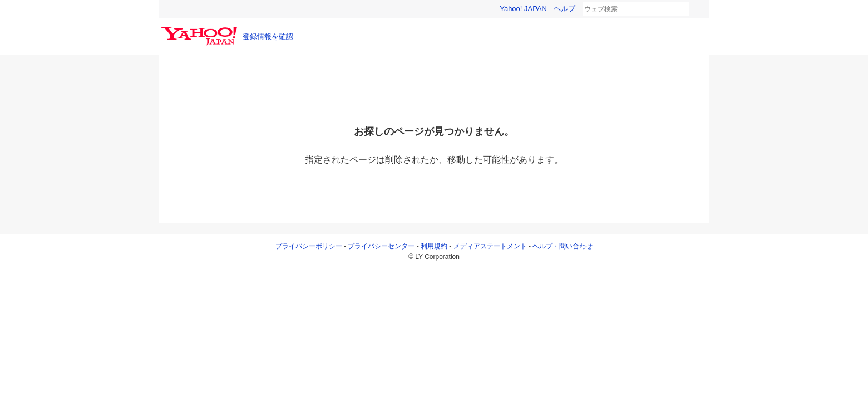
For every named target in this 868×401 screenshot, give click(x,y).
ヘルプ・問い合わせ (563, 246)
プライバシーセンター (381, 246)
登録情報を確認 (268, 36)
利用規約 (434, 246)
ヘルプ (564, 9)
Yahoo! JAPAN (523, 9)
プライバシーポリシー (309, 246)
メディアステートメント (490, 246)
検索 (697, 9)
